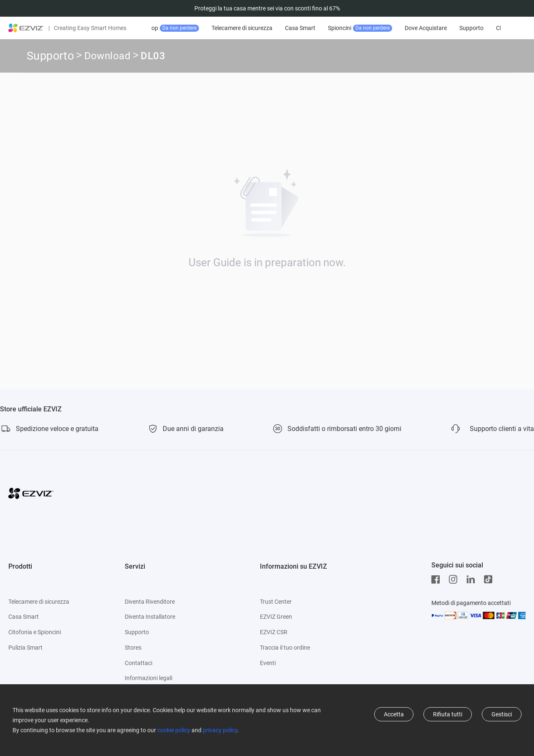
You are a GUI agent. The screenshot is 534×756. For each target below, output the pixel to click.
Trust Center (276, 602)
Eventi (268, 663)
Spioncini (388, 28)
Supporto (499, 28)
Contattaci (139, 663)
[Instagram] (455, 580)
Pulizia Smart (25, 648)
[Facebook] (438, 580)
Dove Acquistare (454, 28)
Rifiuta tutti (448, 714)
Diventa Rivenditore (150, 602)
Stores (133, 648)
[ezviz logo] (26, 28)
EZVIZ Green (276, 617)
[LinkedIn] (473, 580)
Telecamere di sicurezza (270, 28)
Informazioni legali (149, 678)
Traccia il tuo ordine (285, 648)
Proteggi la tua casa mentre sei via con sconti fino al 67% (267, 8)
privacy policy (220, 730)
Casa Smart (328, 28)
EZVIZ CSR (274, 632)
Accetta (394, 714)
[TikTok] (490, 580)
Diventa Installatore (150, 617)
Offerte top (192, 28)
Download (107, 57)
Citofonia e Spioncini (35, 632)
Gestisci (502, 714)
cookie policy (174, 730)
